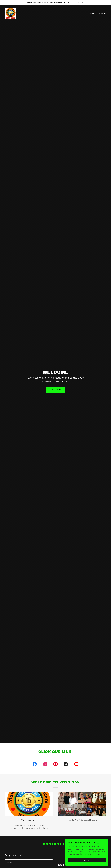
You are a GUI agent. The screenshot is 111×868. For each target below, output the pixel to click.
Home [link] (92, 14)
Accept (87, 860)
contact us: (56, 390)
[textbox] (29, 862)
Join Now (80, 2)
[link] (11, 13)
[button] (102, 14)
